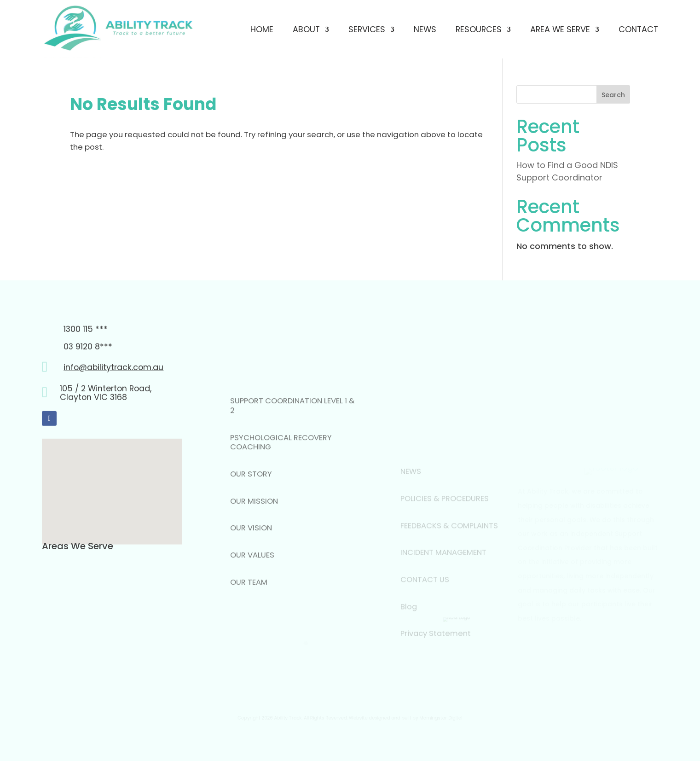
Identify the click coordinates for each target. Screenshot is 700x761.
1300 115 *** (86, 368)
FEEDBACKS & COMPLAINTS (449, 559)
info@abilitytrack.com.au (113, 405)
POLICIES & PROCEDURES (445, 532)
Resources (479, 29)
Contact (638, 29)
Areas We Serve (78, 546)
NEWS (411, 505)
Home (262, 29)
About (306, 29)
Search (613, 95)
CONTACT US (425, 613)
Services (367, 29)
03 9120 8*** (88, 385)
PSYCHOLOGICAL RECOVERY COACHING (281, 501)
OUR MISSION (254, 560)
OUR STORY (251, 533)
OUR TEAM (249, 641)
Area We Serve (560, 29)
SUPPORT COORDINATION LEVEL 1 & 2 (292, 465)
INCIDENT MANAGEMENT (443, 586)
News (425, 29)
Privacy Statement (436, 667)
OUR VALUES (252, 614)
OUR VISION (251, 587)
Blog (409, 640)
